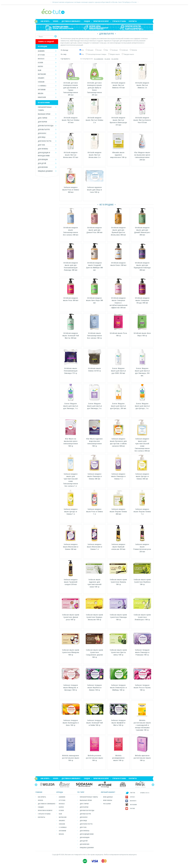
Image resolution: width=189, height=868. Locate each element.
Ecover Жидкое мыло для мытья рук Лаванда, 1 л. (71, 406)
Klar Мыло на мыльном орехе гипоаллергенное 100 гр (71, 442)
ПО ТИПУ (81, 792)
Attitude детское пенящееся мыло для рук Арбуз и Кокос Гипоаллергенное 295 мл (95, 89)
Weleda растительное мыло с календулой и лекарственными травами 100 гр (142, 725)
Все (83, 50)
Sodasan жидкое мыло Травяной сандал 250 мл (71, 582)
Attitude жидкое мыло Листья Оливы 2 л (94, 120)
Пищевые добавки (45, 171)
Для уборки (84, 807)
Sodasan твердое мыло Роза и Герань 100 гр (142, 687)
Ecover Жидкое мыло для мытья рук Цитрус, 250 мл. (118, 406)
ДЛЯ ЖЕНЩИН (43, 159)
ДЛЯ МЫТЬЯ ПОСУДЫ (46, 126)
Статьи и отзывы (119, 21)
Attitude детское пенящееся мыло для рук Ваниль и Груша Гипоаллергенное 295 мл (71, 89)
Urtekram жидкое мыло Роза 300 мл (71, 299)
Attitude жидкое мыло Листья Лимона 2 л (142, 85)
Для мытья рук (85, 814)
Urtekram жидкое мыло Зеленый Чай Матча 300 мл (71, 335)
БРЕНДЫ (60, 792)
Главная (39, 792)
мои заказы (108, 800)
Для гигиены (85, 831)
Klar (107, 50)
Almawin (91, 50)
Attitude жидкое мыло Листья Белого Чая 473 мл (142, 120)
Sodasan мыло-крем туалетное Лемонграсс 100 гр (142, 617)
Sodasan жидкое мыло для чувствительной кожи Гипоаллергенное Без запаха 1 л (71, 480)
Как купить (45, 21)
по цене (107, 59)
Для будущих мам (87, 834)
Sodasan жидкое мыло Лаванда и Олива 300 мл (94, 476)
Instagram (131, 805)
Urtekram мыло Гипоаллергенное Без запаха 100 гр (95, 335)
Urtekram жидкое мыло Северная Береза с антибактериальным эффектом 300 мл (118, 303)
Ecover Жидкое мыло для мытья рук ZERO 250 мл (118, 371)
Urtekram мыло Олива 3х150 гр (94, 369)
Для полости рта (86, 824)
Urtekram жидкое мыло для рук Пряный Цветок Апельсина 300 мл (118, 231)
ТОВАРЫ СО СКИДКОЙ (46, 42)
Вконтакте (131, 801)
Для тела (83, 827)
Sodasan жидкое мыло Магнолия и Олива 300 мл (71, 547)
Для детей (84, 841)
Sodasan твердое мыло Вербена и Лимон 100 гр (95, 687)
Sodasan (115, 50)
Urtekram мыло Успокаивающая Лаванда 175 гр (71, 371)
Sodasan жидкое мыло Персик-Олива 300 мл (118, 511)
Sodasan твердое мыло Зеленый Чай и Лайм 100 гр (95, 723)
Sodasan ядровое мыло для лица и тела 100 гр (94, 190)
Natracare (63, 817)
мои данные (108, 797)
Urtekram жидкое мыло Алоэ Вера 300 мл (94, 300)
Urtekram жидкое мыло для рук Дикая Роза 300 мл (94, 230)
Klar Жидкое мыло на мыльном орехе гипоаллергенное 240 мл (142, 156)
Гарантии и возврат (101, 21)
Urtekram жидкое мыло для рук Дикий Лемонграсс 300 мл (142, 231)
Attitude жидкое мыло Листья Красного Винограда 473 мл (118, 121)
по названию (99, 59)
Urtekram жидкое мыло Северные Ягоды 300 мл (142, 300)
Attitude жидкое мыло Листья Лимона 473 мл (118, 85)
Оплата (56, 21)
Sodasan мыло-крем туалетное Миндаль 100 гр (71, 652)
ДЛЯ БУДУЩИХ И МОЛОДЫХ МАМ (44, 154)
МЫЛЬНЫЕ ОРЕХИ (44, 114)
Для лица (83, 821)
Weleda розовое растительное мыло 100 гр (94, 758)
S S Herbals (63, 827)
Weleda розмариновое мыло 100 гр (118, 758)
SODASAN (62, 824)
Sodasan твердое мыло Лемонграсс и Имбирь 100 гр (118, 687)
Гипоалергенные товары (89, 797)
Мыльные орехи (86, 800)
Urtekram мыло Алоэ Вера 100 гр (142, 334)
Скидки (87, 21)
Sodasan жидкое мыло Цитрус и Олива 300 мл (142, 476)
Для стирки (84, 804)
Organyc (62, 821)
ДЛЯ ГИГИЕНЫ (43, 149)
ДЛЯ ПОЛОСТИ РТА (45, 141)
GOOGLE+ (130, 797)
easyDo (61, 807)
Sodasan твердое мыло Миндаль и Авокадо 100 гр (71, 687)
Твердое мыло (129, 54)
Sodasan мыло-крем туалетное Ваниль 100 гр (118, 582)
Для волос (84, 817)
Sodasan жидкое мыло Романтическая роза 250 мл (142, 548)
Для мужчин (85, 844)
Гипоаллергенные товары (97, 54)
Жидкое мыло (115, 54)
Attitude (62, 800)
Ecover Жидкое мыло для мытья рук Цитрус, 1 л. (142, 406)
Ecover (99, 50)
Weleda (134, 50)
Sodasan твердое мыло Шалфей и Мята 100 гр (118, 723)
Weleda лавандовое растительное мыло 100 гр (71, 758)
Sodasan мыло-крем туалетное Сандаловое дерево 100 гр (94, 653)
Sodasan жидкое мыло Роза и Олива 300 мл (71, 190)
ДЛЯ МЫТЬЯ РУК (44, 129)
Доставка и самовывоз (71, 21)
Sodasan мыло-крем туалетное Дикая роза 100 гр (71, 617)
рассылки (107, 804)
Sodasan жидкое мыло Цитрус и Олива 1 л (71, 511)
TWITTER (130, 793)
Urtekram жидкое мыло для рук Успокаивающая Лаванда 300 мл (71, 266)
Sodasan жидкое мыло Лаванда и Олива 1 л (118, 476)
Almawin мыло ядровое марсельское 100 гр (118, 155)
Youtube (130, 808)
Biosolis (62, 804)
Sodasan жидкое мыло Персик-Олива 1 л (142, 511)
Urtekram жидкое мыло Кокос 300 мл (118, 264)
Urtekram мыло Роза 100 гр (118, 334)
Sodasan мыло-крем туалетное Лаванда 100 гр (118, 617)
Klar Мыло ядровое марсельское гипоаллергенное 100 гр (94, 442)
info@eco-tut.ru (145, 793)
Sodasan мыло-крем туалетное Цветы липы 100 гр (118, 652)
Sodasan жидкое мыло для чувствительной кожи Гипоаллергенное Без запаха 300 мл (142, 445)
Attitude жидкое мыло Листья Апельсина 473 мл (71, 155)
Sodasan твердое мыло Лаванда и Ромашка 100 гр (142, 652)
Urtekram (125, 50)
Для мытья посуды (87, 810)
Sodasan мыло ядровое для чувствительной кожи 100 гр (94, 583)
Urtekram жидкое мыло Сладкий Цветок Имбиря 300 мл (94, 266)
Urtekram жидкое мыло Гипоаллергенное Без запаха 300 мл (71, 231)
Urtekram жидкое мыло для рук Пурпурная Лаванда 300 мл (142, 266)
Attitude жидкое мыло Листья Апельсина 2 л (95, 155)
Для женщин (85, 837)
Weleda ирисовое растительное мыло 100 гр (142, 758)
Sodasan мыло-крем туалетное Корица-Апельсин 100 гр (94, 617)
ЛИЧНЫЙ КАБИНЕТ (108, 792)
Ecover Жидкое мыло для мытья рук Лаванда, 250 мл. (142, 372)
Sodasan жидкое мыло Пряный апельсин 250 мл (118, 547)
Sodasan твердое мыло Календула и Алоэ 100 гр (71, 723)
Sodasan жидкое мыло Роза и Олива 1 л (94, 511)
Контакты (133, 21)
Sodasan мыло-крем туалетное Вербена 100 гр (142, 582)
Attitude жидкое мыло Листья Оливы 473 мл (71, 120)
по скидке (115, 59)
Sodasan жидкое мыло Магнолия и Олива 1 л (95, 547)
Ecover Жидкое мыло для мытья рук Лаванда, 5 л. (94, 406)
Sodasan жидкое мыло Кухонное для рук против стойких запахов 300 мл (118, 442)
